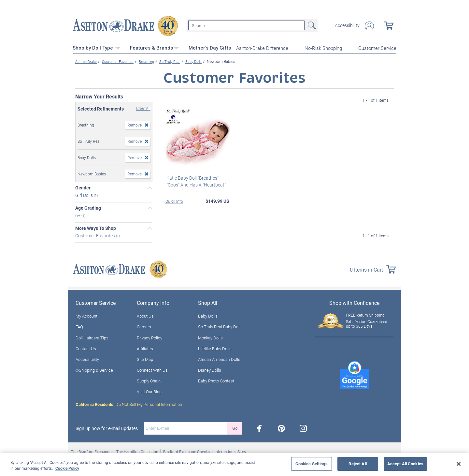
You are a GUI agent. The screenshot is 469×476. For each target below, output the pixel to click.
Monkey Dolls (210, 337)
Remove (135, 124)
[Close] (459, 464)
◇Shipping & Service (94, 369)
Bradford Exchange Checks (186, 451)
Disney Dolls (210, 369)
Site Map (145, 359)
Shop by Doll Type (96, 47)
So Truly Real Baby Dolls (220, 326)
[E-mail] (186, 428)
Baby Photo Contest (216, 380)
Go (235, 427)
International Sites (230, 451)
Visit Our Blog (149, 391)
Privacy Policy (149, 337)
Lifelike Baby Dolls (215, 348)
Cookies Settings (312, 464)
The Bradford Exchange (91, 451)
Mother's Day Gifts (210, 47)
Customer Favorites (96, 235)
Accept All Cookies (405, 464)
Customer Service (377, 48)
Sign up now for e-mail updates (107, 428)
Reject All (357, 464)
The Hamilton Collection (137, 451)
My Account (86, 315)
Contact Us (86, 348)
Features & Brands (154, 47)
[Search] (246, 25)
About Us (145, 315)
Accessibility (347, 25)
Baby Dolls (208, 315)
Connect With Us (152, 369)
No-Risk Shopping (323, 48)
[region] (234, 464)
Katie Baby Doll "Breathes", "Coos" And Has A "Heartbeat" (195, 181)
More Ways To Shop (96, 228)
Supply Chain (149, 380)
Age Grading (88, 207)
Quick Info (174, 201)
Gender (83, 187)
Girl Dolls (85, 194)
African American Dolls (219, 359)
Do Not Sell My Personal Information (129, 404)
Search (311, 25)
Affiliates (145, 348)
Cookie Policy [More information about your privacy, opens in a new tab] (67, 468)
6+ (78, 215)
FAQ (79, 326)
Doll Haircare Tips (92, 337)
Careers (144, 326)
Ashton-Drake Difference (262, 48)
